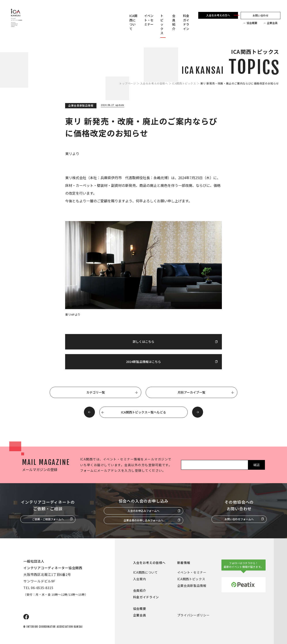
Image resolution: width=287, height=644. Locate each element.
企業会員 (272, 23)
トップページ (128, 83)
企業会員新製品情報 (192, 586)
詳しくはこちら (143, 342)
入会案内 (140, 579)
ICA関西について (133, 22)
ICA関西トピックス (184, 83)
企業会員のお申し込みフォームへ (143, 520)
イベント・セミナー (149, 20)
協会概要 (252, 23)
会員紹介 (174, 22)
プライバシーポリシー (194, 615)
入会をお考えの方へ (218, 15)
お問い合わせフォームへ (239, 519)
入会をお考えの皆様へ (154, 83)
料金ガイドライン (186, 22)
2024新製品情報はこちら (143, 362)
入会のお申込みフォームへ (143, 511)
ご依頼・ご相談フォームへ (48, 519)
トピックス (162, 24)
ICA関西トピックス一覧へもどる (143, 412)
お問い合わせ (261, 15)
